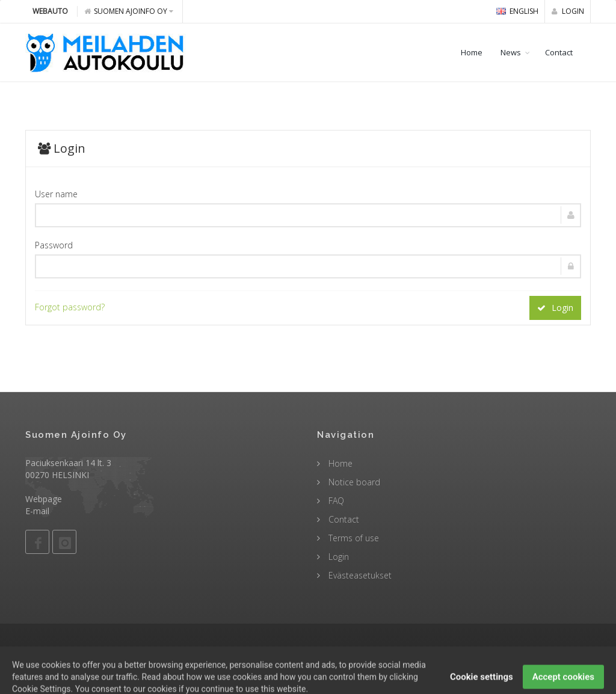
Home (472, 52)
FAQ (335, 501)
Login (568, 11)
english (517, 11)
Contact (559, 52)
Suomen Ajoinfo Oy (129, 11)
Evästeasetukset (359, 575)
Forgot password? (70, 307)
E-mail (37, 511)
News (511, 52)
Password (54, 245)
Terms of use (353, 538)
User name (56, 194)
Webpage (44, 499)
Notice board (353, 482)
